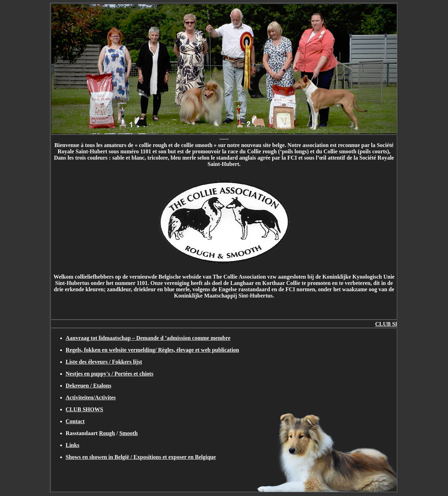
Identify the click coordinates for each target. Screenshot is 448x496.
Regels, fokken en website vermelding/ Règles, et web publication (153, 350)
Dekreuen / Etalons (89, 386)
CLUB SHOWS (85, 409)
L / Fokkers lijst (104, 362)
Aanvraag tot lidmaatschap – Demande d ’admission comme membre (148, 338)
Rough (107, 433)
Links (73, 445)
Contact (75, 421)
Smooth (128, 433)
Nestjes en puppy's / (110, 374)
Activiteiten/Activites (91, 397)
